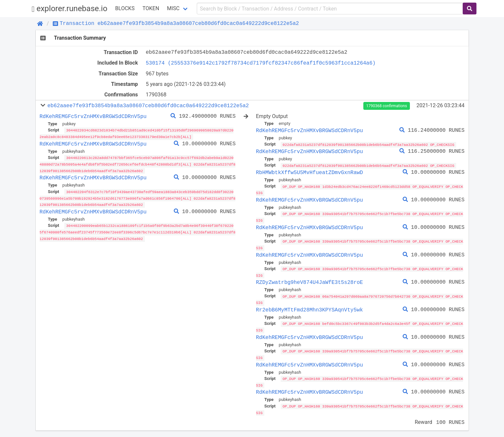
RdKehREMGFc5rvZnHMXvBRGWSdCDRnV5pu (93, 116)
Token (151, 8)
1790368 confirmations (387, 106)
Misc (173, 8)
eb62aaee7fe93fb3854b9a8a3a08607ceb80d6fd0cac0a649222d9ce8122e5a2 (148, 106)
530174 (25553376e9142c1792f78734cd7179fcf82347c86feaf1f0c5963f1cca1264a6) (261, 63)
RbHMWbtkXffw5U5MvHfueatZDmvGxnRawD (310, 172)
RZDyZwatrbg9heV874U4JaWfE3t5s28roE (310, 280)
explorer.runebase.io (70, 9)
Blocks (125, 8)
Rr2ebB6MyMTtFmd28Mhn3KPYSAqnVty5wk (310, 308)
